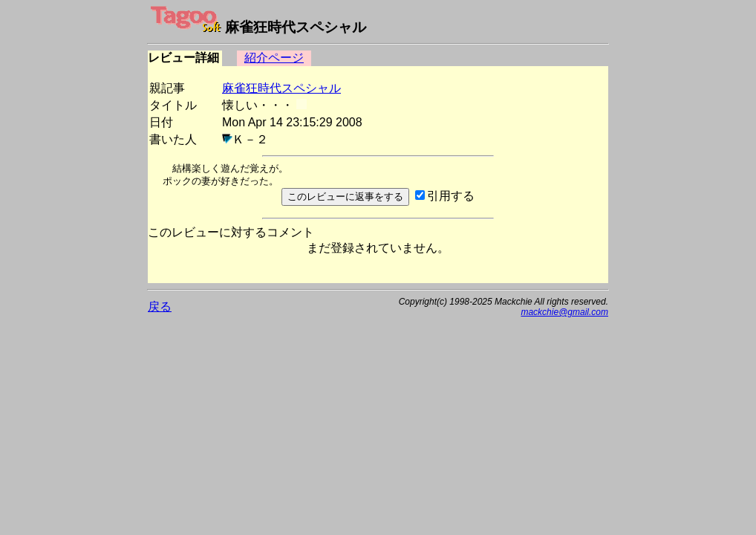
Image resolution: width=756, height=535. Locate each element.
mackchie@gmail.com (564, 312)
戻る (160, 307)
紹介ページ (274, 58)
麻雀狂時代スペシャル (281, 88)
